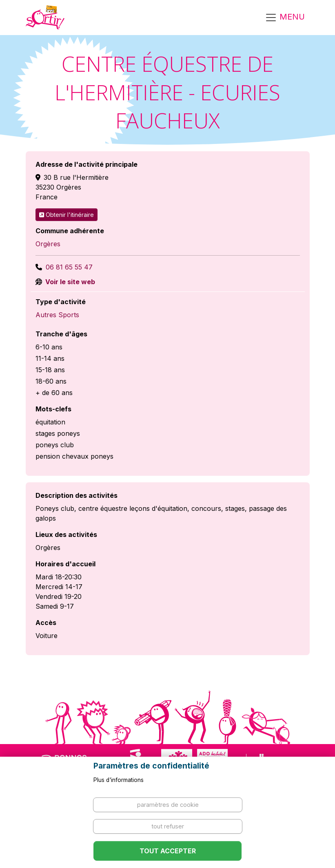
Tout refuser (168, 826)
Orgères (48, 244)
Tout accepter (168, 851)
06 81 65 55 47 (69, 267)
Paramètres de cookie (168, 805)
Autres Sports (57, 315)
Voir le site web (69, 282)
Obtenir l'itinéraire (67, 215)
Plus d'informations (119, 780)
